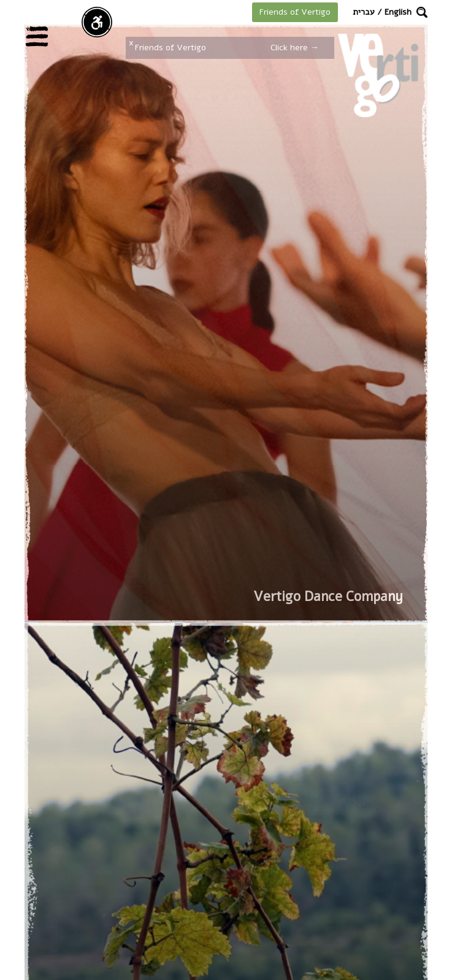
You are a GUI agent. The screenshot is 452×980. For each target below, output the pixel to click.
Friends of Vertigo (295, 12)
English (398, 12)
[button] (422, 12)
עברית (364, 12)
